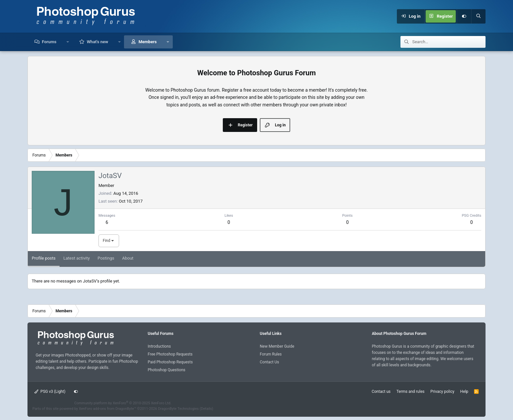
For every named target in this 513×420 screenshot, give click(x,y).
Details (206, 409)
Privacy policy (442, 392)
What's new (97, 42)
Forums (49, 42)
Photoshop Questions (167, 370)
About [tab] (128, 258)
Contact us (381, 392)
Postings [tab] (106, 258)
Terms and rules (411, 392)
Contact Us (269, 362)
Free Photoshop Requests (170, 354)
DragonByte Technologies (178, 409)
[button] (68, 42)
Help (464, 392)
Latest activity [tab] (77, 258)
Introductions (159, 346)
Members (147, 42)
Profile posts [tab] (44, 258)
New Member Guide (277, 346)
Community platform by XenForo (123, 403)
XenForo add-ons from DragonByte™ (107, 409)
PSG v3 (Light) (50, 392)
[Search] (478, 16)
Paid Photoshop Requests (170, 362)
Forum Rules (271, 354)
